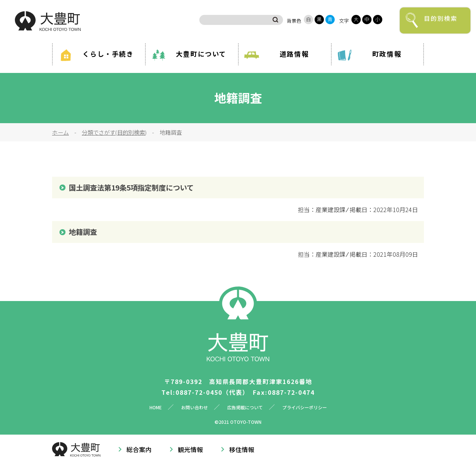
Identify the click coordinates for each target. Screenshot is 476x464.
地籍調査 (83, 232)
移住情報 (242, 449)
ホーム (60, 132)
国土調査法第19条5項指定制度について (131, 188)
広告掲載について (245, 407)
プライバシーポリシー (305, 407)
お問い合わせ (194, 407)
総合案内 (139, 449)
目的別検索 (441, 18)
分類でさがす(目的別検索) (114, 132)
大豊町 (48, 21)
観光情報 (190, 449)
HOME (156, 407)
